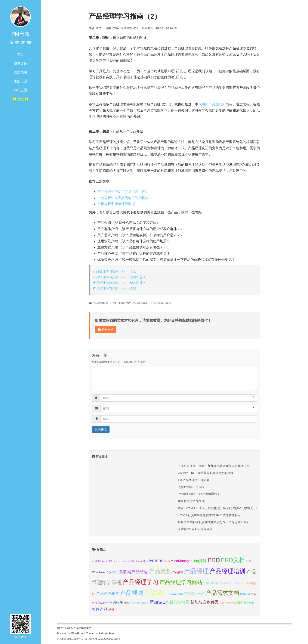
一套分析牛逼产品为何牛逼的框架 (123, 198)
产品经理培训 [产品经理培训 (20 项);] (228, 571)
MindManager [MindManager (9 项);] (181, 561)
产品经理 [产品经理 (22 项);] (196, 571)
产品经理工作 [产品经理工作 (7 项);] (211, 583)
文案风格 (21, 72)
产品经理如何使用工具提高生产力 (123, 192)
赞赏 (21, 99)
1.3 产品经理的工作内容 (194, 480)
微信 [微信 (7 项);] (126, 603)
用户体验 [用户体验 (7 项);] (249, 603)
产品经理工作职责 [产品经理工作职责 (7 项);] (230, 583)
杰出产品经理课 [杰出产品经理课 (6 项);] (228, 603)
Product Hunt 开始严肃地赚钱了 (199, 494)
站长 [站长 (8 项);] (111, 610)
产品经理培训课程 (120, 303)
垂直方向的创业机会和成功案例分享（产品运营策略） (214, 522)
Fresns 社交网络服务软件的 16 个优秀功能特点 (209, 515)
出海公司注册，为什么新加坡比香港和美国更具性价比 (214, 466)
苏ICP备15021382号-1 (70, 639)
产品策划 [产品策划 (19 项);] (160, 571)
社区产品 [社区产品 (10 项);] (100, 609)
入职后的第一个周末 (191, 487)
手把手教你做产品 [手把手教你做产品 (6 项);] (139, 603)
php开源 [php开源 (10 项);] (200, 561)
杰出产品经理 (212, 104)
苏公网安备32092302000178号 (103, 639)
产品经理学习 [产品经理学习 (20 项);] (141, 582)
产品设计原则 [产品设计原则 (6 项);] (176, 594)
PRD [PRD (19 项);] (214, 560)
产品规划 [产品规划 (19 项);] (132, 593)
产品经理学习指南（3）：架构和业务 (119, 283)
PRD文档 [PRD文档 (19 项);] (233, 560)
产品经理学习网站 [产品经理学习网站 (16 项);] (181, 582)
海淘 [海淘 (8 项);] (240, 603)
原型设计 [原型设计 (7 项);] (245, 594)
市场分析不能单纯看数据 (116, 204)
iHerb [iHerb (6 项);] (167, 561)
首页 (21, 54)
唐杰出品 (21, 81)
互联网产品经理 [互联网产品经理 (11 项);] (133, 572)
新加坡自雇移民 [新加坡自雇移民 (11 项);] (205, 602)
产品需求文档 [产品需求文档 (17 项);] (222, 593)
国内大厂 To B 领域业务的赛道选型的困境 (206, 473)
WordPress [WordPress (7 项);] (99, 572)
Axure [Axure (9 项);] (97, 561)
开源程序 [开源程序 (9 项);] (116, 602)
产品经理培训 (100, 303)
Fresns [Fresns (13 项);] (156, 561)
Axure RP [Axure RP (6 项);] (107, 561)
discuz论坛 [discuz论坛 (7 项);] (142, 561)
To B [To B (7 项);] (248, 561)
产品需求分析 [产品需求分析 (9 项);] (194, 594)
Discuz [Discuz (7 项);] (117, 561)
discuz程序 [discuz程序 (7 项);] (128, 561)
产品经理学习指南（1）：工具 (115, 271)
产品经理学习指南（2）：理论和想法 (119, 277)
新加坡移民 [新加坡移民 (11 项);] (179, 602)
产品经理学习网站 (161, 303)
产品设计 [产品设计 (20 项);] (156, 593)
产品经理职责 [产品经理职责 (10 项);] (108, 594)
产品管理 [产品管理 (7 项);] (178, 572)
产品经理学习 (141, 303)
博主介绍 (21, 63)
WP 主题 (21, 90)
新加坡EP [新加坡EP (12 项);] (159, 602)
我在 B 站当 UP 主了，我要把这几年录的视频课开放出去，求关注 (221, 508)
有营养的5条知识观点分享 (195, 529)
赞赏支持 (106, 330)
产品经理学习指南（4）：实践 (115, 289)
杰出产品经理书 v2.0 (125, 28)
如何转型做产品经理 (191, 501)
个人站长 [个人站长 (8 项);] (112, 572)
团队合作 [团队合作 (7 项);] (103, 603)
